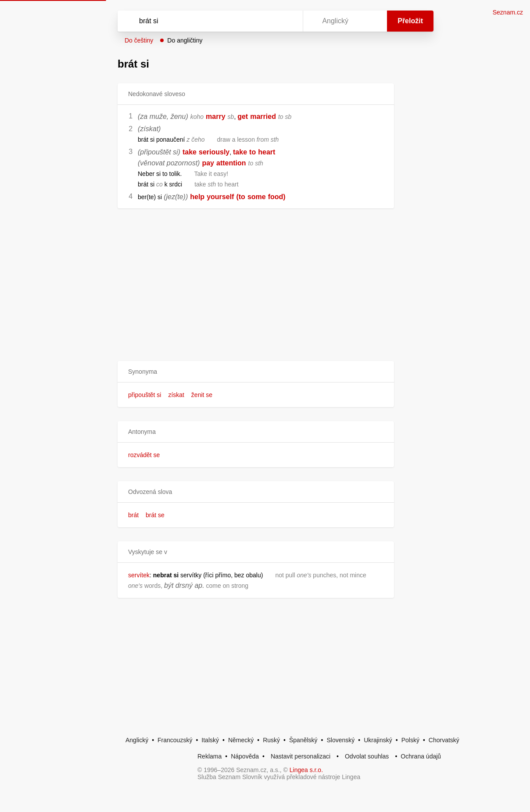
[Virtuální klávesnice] (288, 21)
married (263, 116)
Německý (241, 740)
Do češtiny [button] (139, 40)
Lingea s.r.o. (306, 770)
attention (231, 163)
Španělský (303, 740)
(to (240, 197)
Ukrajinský (378, 740)
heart (267, 152)
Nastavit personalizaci (301, 756)
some (257, 197)
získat (176, 395)
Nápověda (245, 756)
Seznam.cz (508, 12)
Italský (210, 740)
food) (277, 197)
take (190, 152)
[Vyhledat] (199, 21)
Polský (410, 740)
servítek (139, 575)
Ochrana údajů (421, 756)
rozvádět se (144, 455)
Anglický (137, 740)
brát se (155, 515)
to (252, 152)
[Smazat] (269, 21)
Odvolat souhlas (367, 756)
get (243, 116)
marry (215, 116)
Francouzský (175, 740)
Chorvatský (444, 740)
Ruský (271, 740)
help (197, 197)
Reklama (209, 756)
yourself (220, 197)
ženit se (202, 395)
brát (133, 515)
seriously (214, 152)
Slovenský (340, 740)
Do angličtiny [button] (185, 40)
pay (208, 163)
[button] (256, 372)
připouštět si (145, 395)
